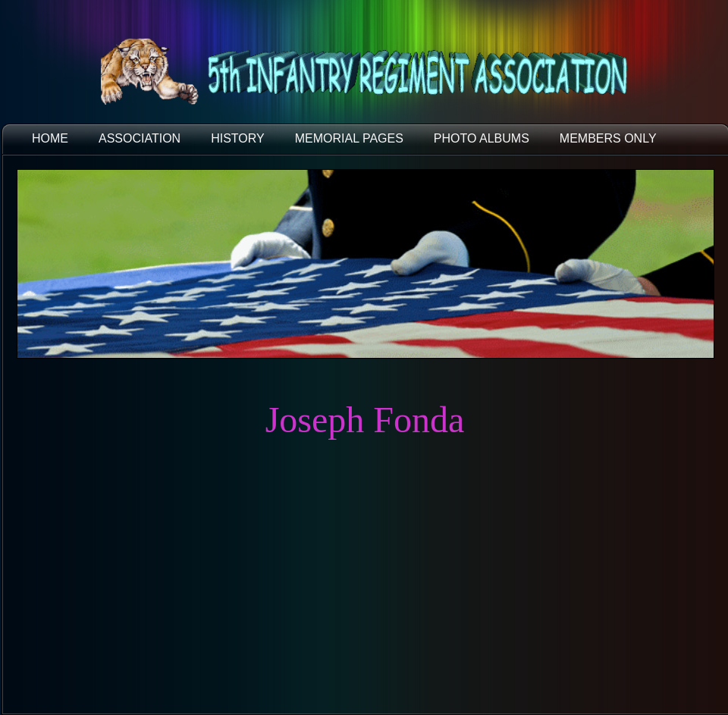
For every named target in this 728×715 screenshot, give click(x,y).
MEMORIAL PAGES (349, 138)
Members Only (608, 138)
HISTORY (238, 138)
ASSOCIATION (140, 138)
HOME (50, 138)
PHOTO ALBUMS (482, 138)
